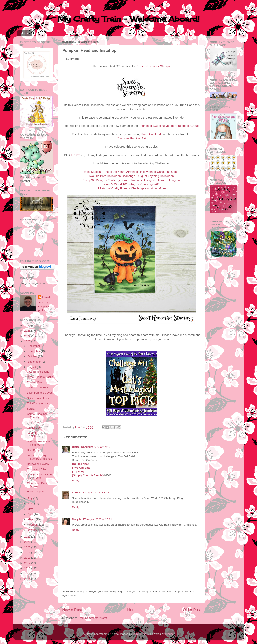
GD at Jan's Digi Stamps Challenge (39, 457)
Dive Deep (33, 450)
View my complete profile (44, 306)
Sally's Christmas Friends (37, 415)
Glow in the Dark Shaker (37, 485)
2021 (28, 542)
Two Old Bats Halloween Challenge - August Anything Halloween (131, 176)
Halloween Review (38, 464)
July (30, 498)
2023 (28, 341)
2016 (28, 568)
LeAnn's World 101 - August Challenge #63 (131, 184)
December (34, 346)
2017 (28, 563)
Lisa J (46, 297)
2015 (28, 574)
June (31, 503)
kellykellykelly (141, 634)
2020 (28, 547)
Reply (76, 481)
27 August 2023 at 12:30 (96, 493)
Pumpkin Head (151, 134)
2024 (28, 336)
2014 (28, 579)
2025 (28, 331)
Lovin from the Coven (40, 393)
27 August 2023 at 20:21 (97, 519)
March (32, 519)
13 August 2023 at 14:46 (95, 447)
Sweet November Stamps (153, 66)
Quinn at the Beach (39, 388)
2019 (28, 552)
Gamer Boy (34, 428)
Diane (76, 447)
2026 (28, 325)
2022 (28, 537)
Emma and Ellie (36, 469)
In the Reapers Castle (40, 377)
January (33, 530)
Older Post (192, 610)
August (32, 367)
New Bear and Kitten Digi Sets (39, 476)
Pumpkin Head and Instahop (38, 443)
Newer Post (72, 610)
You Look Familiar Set (132, 138)
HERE (75, 155)
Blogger (170, 634)
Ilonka (76, 493)
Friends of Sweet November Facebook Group (169, 126)
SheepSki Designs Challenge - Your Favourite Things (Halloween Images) (131, 180)
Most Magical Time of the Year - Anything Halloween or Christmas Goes (131, 172)
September (35, 362)
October (33, 356)
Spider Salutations (38, 398)
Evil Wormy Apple (38, 403)
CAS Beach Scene (38, 372)
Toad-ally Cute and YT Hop (38, 435)
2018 (28, 558)
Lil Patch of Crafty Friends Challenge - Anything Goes (131, 188)
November (34, 351)
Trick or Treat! (35, 422)
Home (25, 33)
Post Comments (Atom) (93, 618)
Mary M (77, 519)
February (33, 525)
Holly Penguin (35, 492)
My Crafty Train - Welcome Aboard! (128, 19)
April (31, 514)
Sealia (31, 409)
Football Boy (34, 382)
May (30, 509)
